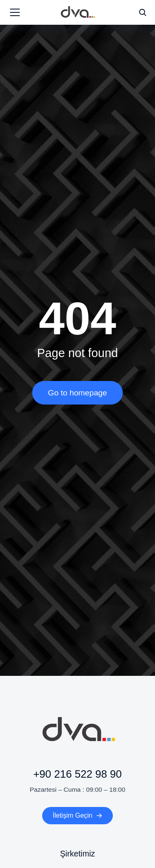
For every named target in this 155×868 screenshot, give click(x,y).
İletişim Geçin (77, 815)
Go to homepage (77, 393)
